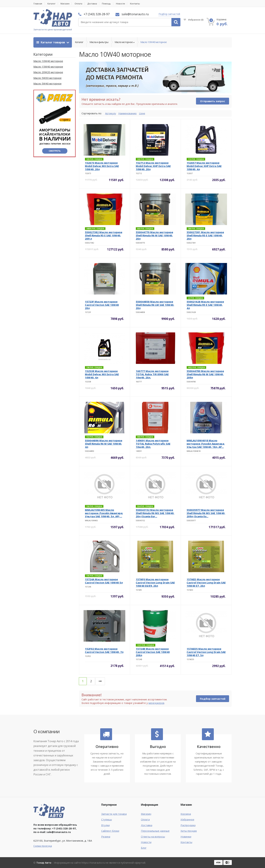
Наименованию (128, 113)
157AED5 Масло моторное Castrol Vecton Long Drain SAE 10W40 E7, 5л (206, 652)
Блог (144, 848)
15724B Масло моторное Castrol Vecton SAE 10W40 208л (153, 652)
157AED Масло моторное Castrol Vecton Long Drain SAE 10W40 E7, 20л (206, 583)
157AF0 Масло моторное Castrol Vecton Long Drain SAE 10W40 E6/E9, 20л (155, 583)
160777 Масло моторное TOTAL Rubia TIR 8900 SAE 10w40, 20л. (152, 374)
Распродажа (188, 825)
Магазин (67, 4)
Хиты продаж (189, 831)
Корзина (186, 814)
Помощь (110, 4)
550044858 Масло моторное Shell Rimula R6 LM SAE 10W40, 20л (155, 305)
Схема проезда (43, 846)
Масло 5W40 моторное (47, 84)
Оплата (81, 4)
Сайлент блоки (110, 831)
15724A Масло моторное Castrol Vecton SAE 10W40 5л (104, 581)
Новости (124, 4)
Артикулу (111, 113)
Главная (38, 4)
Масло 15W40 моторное (48, 67)
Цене (143, 113)
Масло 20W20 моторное (48, 72)
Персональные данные (155, 831)
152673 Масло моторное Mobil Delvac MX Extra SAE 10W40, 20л (102, 166)
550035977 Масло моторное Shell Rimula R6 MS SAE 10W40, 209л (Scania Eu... (206, 513)
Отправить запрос (213, 101)
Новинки (186, 837)
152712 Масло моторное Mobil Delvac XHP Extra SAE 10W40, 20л (153, 166)
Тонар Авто (44, 863)
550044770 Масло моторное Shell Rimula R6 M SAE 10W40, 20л (154, 236)
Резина (106, 837)
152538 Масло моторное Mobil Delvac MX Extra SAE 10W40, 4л (102, 374)
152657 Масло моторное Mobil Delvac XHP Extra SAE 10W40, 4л (204, 166)
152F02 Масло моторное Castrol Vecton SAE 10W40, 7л (104, 650)
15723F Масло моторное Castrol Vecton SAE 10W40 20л (102, 305)
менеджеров (156, 703)
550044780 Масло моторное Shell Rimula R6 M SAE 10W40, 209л (205, 374)
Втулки (105, 825)
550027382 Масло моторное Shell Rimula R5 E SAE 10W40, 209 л (104, 236)
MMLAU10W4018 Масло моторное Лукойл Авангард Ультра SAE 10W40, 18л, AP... (206, 444)
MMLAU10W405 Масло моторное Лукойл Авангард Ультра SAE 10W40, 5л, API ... (104, 513)
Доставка (95, 4)
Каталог (52, 4)
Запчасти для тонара (114, 814)
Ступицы (107, 820)
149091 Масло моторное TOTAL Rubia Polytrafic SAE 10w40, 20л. (153, 444)
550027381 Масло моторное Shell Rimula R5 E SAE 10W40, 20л (205, 236)
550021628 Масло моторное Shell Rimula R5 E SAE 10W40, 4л (205, 305)
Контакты (139, 4)
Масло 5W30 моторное (47, 78)
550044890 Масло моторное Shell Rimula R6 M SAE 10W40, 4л (104, 444)
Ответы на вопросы (153, 837)
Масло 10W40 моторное (154, 42)
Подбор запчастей (169, 14)
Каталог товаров (51, 42)
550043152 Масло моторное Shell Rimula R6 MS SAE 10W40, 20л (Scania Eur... (155, 513)
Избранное (193, 20)
